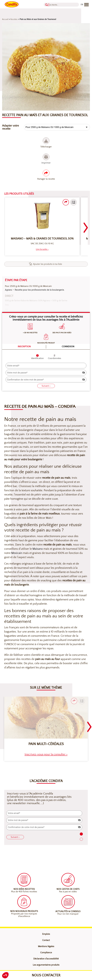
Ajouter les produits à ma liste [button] (47, 264)
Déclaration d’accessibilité (46, 959)
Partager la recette (46, 175)
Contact (46, 940)
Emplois (46, 934)
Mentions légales (46, 946)
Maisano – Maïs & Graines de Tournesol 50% (42, 239)
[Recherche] (59, 5)
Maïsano (38, 549)
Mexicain (17, 553)
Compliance (46, 953)
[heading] (42, 249)
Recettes (14, 19)
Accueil (5, 19)
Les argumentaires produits (46, 965)
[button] (74, 202)
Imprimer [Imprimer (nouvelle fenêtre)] (46, 159)
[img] (84, 373)
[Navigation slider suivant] (86, 226)
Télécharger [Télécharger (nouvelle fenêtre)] (46, 143)
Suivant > (46, 386)
